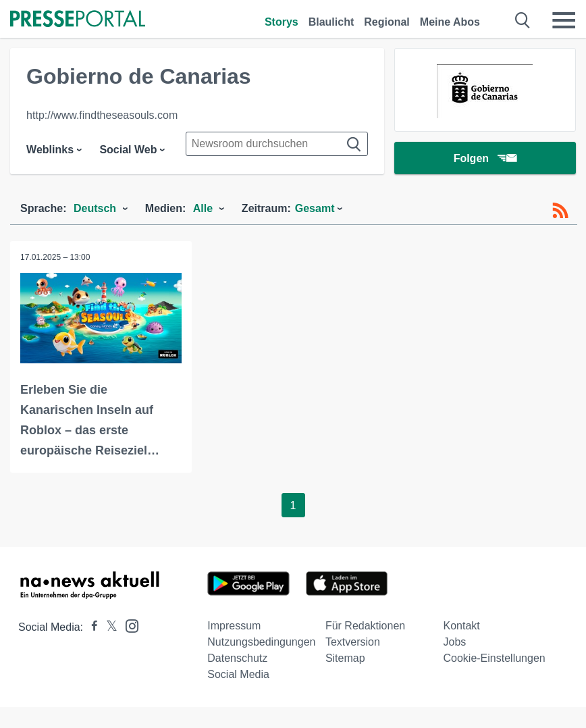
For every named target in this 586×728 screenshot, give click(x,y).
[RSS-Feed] (560, 211)
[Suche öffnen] (523, 20)
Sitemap (345, 658)
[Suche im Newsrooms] (277, 144)
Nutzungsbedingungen (261, 642)
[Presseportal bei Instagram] (128, 625)
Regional (387, 22)
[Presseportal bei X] (108, 627)
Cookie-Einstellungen (494, 658)
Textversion (353, 642)
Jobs (454, 642)
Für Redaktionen (365, 626)
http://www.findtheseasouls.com (102, 115)
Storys (282, 22)
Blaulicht (331, 22)
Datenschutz (237, 658)
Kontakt (461, 626)
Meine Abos (450, 22)
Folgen (485, 158)
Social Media (238, 674)
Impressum (234, 626)
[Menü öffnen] (564, 20)
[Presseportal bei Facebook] (90, 627)
